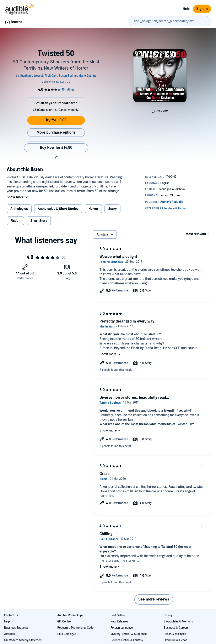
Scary (112, 209)
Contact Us (11, 615)
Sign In (202, 9)
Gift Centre (64, 622)
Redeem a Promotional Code (75, 628)
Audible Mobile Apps (70, 615)
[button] (56, 157)
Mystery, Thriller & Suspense (129, 634)
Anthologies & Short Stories (58, 209)
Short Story (39, 221)
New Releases (119, 622)
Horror (93, 209)
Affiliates (9, 634)
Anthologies (19, 209)
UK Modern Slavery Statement (23, 640)
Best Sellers (118, 615)
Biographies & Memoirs (178, 622)
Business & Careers (176, 628)
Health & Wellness (175, 634)
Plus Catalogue (67, 634)
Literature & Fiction (175, 640)
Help (186, 9)
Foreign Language (122, 628)
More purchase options (56, 132)
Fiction (15, 221)
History (168, 615)
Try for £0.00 (56, 120)
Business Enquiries (16, 628)
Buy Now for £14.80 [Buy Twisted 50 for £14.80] (56, 148)
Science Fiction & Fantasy (127, 640)
